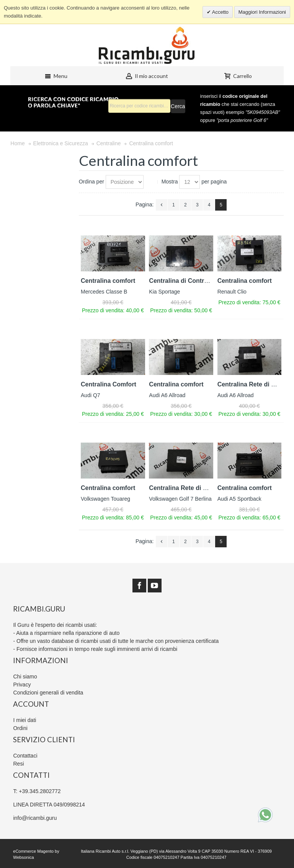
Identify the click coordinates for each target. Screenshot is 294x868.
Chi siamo (25, 677)
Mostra (170, 182)
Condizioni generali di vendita (48, 693)
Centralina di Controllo (182, 281)
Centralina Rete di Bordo (253, 384)
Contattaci (25, 756)
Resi (18, 764)
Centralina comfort (108, 281)
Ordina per (91, 182)
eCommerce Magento (33, 851)
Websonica (23, 857)
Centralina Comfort (109, 384)
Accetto (220, 12)
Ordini (20, 728)
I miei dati (24, 720)
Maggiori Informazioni (262, 12)
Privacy (22, 685)
